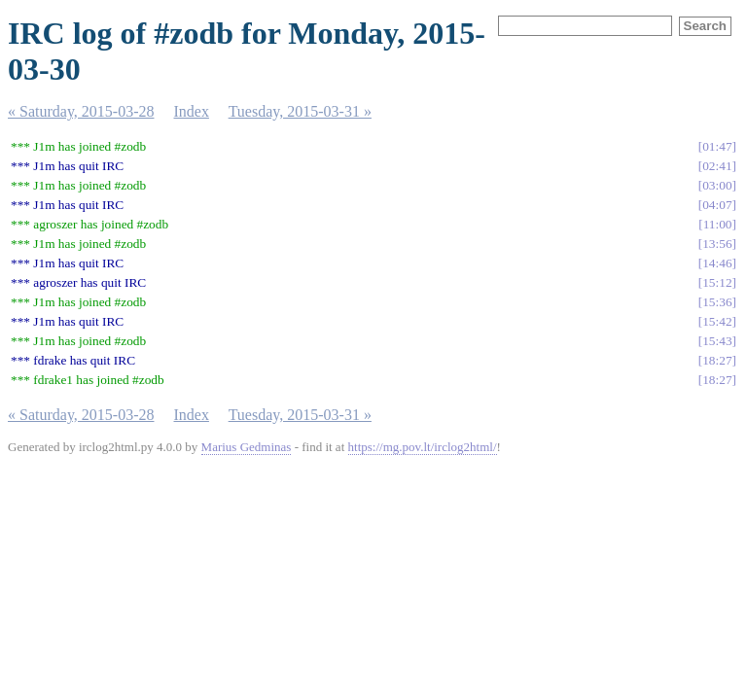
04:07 (717, 205)
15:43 (717, 341)
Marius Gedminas (247, 447)
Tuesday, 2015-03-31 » (300, 111)
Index (192, 111)
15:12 (717, 282)
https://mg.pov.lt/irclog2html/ (423, 447)
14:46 (717, 263)
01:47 (717, 146)
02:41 (717, 166)
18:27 (717, 360)
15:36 (717, 302)
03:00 (717, 185)
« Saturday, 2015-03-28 (81, 111)
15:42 (717, 321)
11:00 (718, 224)
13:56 (717, 244)
